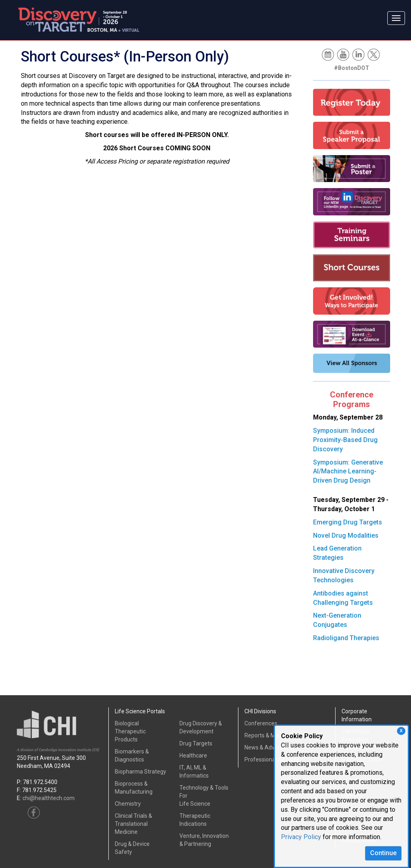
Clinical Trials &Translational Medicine (133, 824)
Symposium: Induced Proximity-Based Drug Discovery (345, 440)
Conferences (261, 723)
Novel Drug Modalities (346, 535)
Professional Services (272, 759)
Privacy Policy (301, 837)
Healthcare (193, 755)
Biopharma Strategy (140, 772)
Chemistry (128, 804)
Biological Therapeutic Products (130, 731)
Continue (383, 853)
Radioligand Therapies (346, 638)
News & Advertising (269, 747)
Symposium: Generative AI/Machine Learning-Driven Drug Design (348, 472)
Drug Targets (196, 743)
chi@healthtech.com (49, 798)
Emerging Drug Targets (348, 522)
